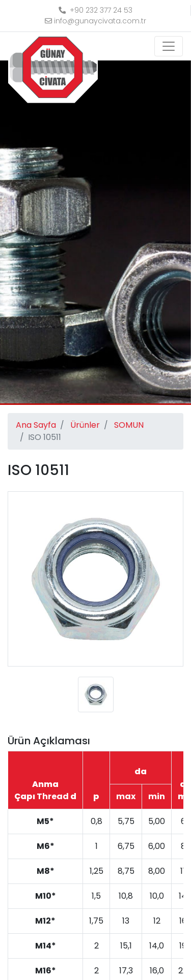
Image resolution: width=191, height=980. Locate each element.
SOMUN (129, 425)
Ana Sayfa (36, 425)
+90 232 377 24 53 (95, 10)
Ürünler (85, 425)
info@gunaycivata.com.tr (95, 21)
